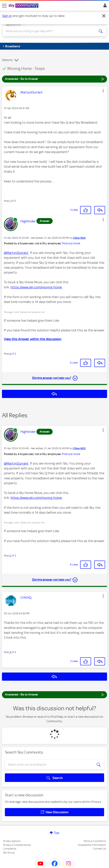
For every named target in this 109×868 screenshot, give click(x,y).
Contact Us (100, 849)
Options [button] (7, 60)
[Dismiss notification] (104, 16)
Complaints (10, 849)
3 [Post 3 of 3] (10, 652)
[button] (103, 91)
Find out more (71, 243)
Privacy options (12, 841)
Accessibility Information (92, 845)
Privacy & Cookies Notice (17, 845)
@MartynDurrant (16, 253)
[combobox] (49, 31)
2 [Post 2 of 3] (10, 354)
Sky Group (9, 853)
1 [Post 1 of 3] (10, 201)
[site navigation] (4, 6)
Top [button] (57, 833)
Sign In (104, 6)
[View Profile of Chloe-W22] (79, 238)
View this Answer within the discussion (33, 339)
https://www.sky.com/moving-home (36, 287)
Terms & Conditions (95, 841)
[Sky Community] (24, 6)
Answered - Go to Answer (54, 79)
